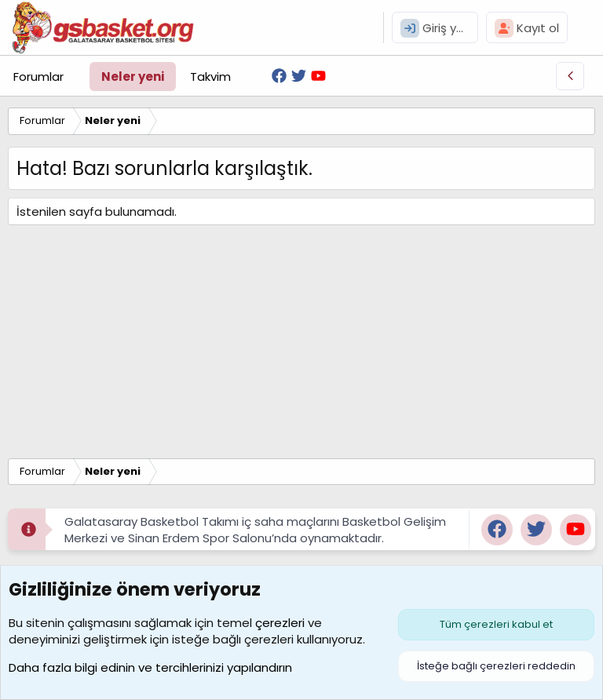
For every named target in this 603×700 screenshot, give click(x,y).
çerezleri (280, 623)
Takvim (210, 77)
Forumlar (38, 77)
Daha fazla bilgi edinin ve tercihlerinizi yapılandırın (150, 667)
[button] (76, 77)
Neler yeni (133, 77)
